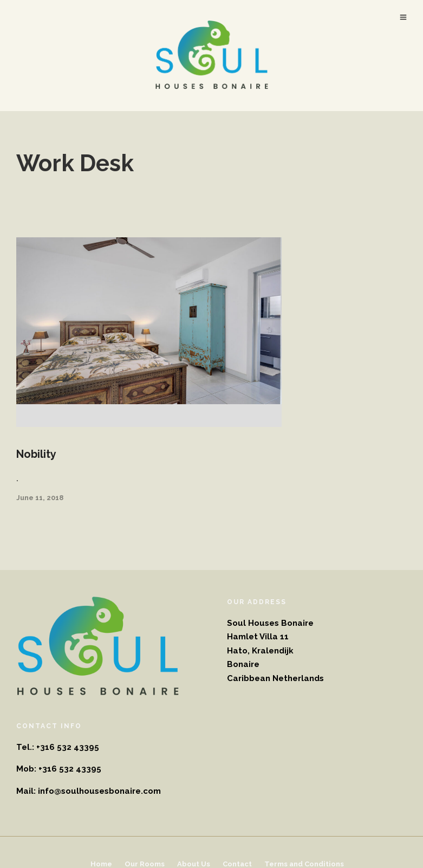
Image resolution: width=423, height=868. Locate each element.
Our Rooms (145, 864)
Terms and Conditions (304, 864)
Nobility (36, 454)
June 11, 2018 (40, 498)
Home (101, 864)
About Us (194, 864)
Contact (237, 864)
